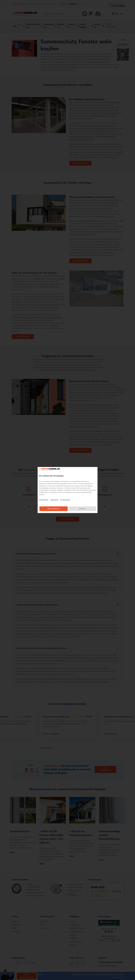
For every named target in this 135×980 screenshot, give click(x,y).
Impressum (54, 500)
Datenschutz (44, 500)
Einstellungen (65, 500)
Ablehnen (82, 509)
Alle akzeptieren (54, 509)
